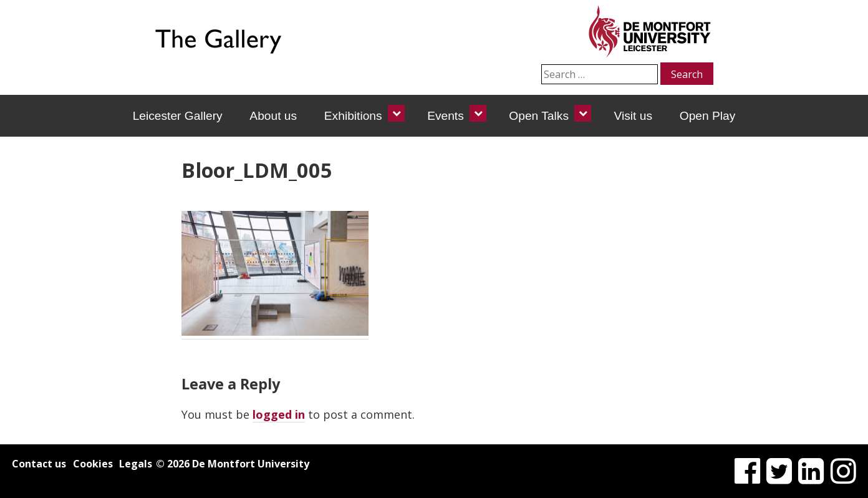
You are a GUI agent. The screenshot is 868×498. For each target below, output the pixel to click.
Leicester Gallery (178, 116)
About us (273, 116)
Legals (136, 464)
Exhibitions (353, 116)
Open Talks (539, 116)
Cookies (93, 464)
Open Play (708, 116)
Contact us (39, 464)
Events (446, 116)
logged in (279, 414)
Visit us (634, 116)
